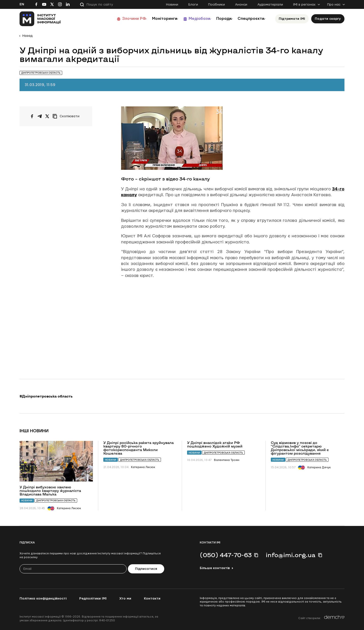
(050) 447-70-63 (226, 555)
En (22, 4)
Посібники (217, 5)
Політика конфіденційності (43, 599)
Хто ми (125, 599)
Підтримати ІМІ (292, 19)
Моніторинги (151, 19)
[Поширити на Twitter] (47, 116)
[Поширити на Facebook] (32, 116)
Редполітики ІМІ (93, 599)
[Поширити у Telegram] (40, 116)
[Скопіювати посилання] (67, 116)
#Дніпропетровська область (46, 396)
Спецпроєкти (249, 19)
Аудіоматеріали (270, 5)
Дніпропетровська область (56, 500)
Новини (172, 5)
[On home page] (40, 19)
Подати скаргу (328, 19)
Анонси (241, 5)
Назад (27, 36)
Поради (218, 19)
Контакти (152, 599)
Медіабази (189, 19)
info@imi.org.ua (291, 555)
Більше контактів (215, 568)
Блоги (193, 5)
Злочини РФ (117, 19)
